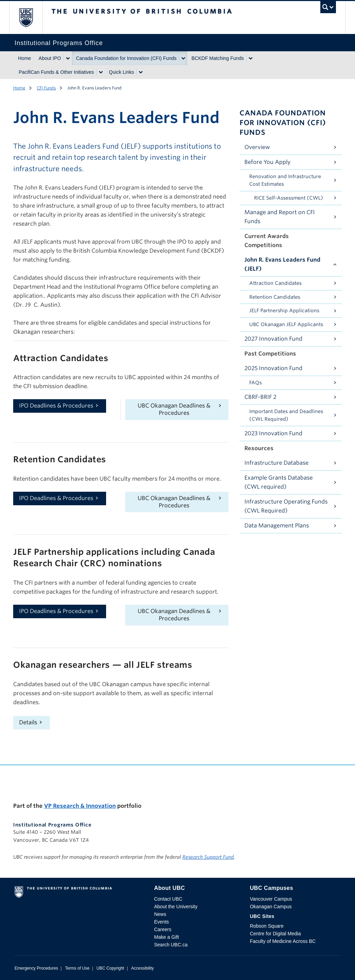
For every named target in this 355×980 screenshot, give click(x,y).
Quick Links (121, 72)
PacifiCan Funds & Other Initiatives (56, 72)
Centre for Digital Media (275, 934)
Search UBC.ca (171, 945)
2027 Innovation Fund (273, 339)
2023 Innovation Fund (273, 433)
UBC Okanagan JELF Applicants (286, 324)
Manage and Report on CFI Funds (280, 217)
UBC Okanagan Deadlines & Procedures (174, 409)
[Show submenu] (68, 58)
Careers (163, 929)
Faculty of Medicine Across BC (283, 941)
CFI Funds (46, 88)
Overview (257, 147)
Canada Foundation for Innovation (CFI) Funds (126, 58)
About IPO (50, 58)
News (160, 914)
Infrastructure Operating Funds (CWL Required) (286, 506)
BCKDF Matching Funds (218, 58)
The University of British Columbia (31, 17)
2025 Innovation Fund (273, 368)
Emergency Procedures (36, 968)
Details (28, 722)
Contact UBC (168, 899)
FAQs (256, 383)
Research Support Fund (208, 857)
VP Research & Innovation (80, 806)
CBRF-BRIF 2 (260, 397)
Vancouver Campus (271, 899)
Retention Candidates (275, 297)
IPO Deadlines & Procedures (56, 406)
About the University (176, 907)
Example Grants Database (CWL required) (279, 482)
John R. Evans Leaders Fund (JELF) (282, 264)
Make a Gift (166, 937)
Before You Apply (267, 162)
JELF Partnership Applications (284, 310)
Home (24, 58)
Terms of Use (77, 968)
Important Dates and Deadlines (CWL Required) (286, 415)
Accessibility (142, 968)
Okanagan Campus (271, 907)
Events (161, 922)
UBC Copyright (110, 968)
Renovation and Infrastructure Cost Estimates (285, 180)
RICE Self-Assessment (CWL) (289, 198)
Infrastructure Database (276, 463)
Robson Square (267, 926)
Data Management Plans (277, 526)
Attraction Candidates (275, 283)
